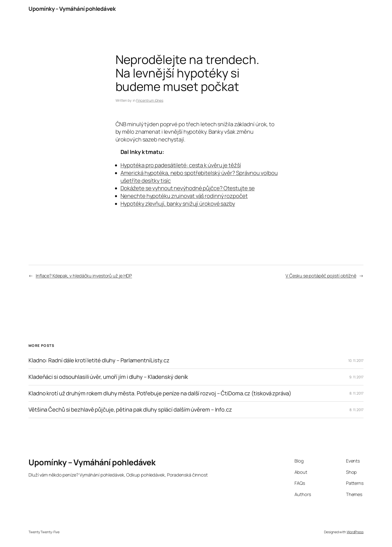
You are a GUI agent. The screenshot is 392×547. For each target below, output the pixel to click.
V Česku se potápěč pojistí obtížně (321, 276)
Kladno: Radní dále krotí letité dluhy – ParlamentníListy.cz (99, 360)
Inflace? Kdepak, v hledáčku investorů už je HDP (84, 276)
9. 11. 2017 (356, 377)
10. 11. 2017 (356, 360)
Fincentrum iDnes (150, 100)
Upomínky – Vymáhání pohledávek (72, 9)
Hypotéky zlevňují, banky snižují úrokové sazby (178, 204)
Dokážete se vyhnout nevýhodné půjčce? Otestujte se (188, 188)
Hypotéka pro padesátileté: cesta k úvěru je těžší (181, 165)
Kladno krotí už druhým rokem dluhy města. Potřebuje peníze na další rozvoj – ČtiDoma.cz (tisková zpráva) (160, 393)
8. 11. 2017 (356, 393)
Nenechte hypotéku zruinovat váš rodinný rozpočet (184, 196)
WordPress (355, 532)
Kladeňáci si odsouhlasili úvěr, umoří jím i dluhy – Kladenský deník (108, 377)
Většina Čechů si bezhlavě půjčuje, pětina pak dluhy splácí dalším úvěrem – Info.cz (130, 410)
